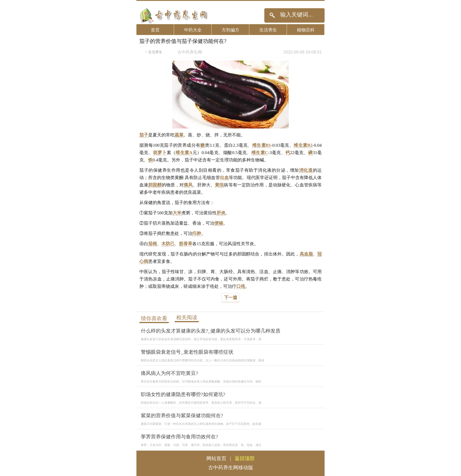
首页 (155, 30)
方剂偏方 (230, 30)
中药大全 (193, 30)
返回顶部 (245, 459)
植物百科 (306, 30)
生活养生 (268, 30)
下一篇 (231, 298)
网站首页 (216, 459)
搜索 (272, 15)
